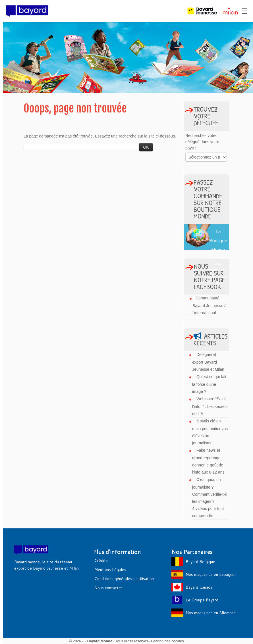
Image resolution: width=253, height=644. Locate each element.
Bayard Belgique (200, 562)
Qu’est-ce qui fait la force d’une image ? (209, 384)
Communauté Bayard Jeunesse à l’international (210, 305)
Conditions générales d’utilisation (124, 579)
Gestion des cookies (167, 641)
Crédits (101, 560)
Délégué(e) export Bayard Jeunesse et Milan (208, 362)
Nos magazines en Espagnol (211, 574)
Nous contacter (108, 588)
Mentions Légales (110, 570)
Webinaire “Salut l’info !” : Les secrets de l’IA (210, 406)
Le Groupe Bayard (202, 600)
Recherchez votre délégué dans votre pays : (202, 142)
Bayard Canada (199, 587)
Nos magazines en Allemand (211, 613)
